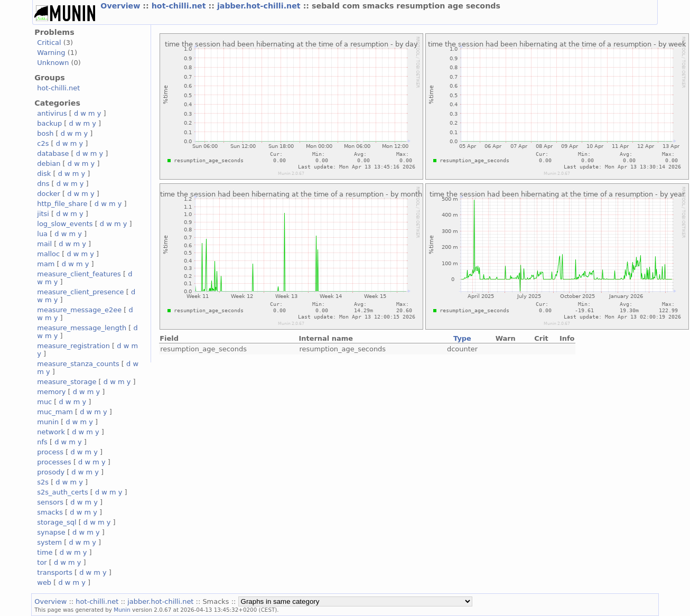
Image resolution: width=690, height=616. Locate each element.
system (49, 542)
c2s (43, 143)
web (44, 582)
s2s (43, 482)
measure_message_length (82, 328)
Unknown (53, 63)
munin (48, 422)
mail (44, 244)
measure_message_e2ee (79, 310)
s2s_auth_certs (62, 492)
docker (49, 194)
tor (42, 562)
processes (54, 462)
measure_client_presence (80, 292)
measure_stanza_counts (78, 364)
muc (44, 402)
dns (43, 184)
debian (49, 164)
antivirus (52, 113)
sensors (50, 502)
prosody (51, 472)
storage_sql (57, 522)
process (50, 452)
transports (55, 572)
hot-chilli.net (180, 6)
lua (42, 234)
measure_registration (73, 346)
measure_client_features (79, 274)
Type (462, 338)
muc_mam (55, 412)
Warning (51, 53)
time (45, 552)
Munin (122, 610)
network (51, 432)
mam (46, 264)
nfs (42, 442)
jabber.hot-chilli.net (260, 6)
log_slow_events (65, 224)
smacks (50, 512)
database (53, 153)
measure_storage (67, 382)
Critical (49, 43)
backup (49, 123)
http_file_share (62, 204)
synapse (51, 532)
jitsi (43, 214)
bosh (45, 133)
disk (44, 174)
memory (51, 392)
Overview (122, 6)
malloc (48, 254)
